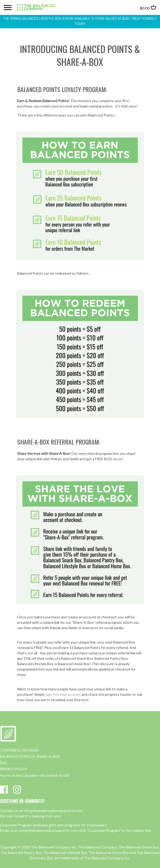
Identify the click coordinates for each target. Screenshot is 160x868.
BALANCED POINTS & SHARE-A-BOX (30, 756)
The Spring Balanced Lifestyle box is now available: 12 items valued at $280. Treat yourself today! (80, 21)
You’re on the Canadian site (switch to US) (35, 775)
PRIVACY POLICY (13, 769)
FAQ (3, 763)
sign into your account (63, 694)
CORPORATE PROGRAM (19, 750)
